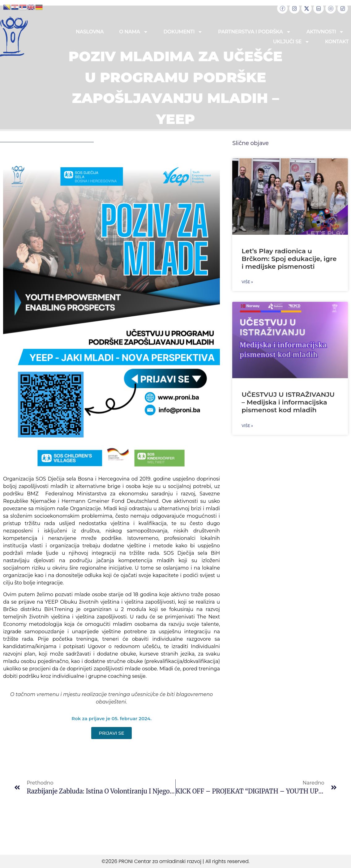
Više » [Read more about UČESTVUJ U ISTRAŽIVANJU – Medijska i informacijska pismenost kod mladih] (247, 426)
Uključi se (291, 42)
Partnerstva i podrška (255, 32)
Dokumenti (183, 32)
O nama (133, 32)
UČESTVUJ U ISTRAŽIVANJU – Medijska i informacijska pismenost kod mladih (288, 402)
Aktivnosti (325, 32)
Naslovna (90, 32)
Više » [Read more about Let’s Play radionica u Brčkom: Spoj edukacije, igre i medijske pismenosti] (247, 282)
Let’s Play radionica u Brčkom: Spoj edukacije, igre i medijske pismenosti (289, 259)
